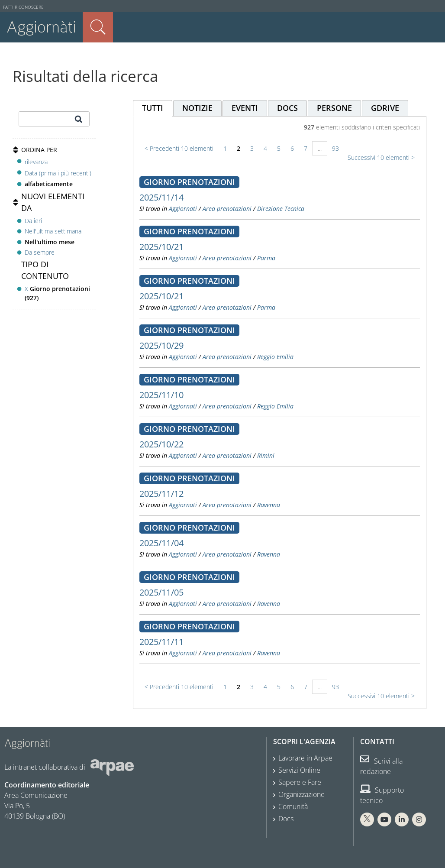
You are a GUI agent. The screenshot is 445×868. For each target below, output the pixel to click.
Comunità (293, 806)
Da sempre (40, 252)
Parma (266, 258)
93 (335, 148)
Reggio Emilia (275, 357)
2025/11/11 (161, 642)
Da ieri (33, 221)
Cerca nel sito (98, 27)
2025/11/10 (161, 395)
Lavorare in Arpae (305, 758)
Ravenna (269, 505)
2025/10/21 (161, 247)
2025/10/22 (161, 444)
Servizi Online (299, 770)
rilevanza (36, 162)
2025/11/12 (161, 494)
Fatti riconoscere (23, 7)
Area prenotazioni (227, 209)
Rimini (266, 455)
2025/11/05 (161, 592)
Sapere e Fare (300, 782)
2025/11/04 (161, 543)
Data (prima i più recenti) (58, 173)
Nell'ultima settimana (53, 231)
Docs (286, 819)
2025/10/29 (161, 345)
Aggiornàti (41, 27)
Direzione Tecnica (281, 209)
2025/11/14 (161, 197)
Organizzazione (302, 794)
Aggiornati (183, 209)
